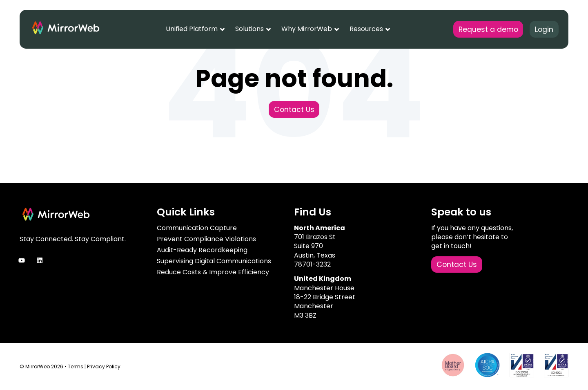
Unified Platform (192, 29)
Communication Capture (197, 228)
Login (544, 29)
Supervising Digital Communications (214, 261)
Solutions (249, 29)
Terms (76, 366)
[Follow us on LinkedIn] (40, 260)
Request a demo (488, 29)
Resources (366, 29)
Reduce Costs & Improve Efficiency (213, 272)
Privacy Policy (104, 366)
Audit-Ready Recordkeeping (202, 250)
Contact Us (294, 110)
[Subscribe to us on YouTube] (22, 260)
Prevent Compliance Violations (206, 239)
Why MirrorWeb (307, 29)
